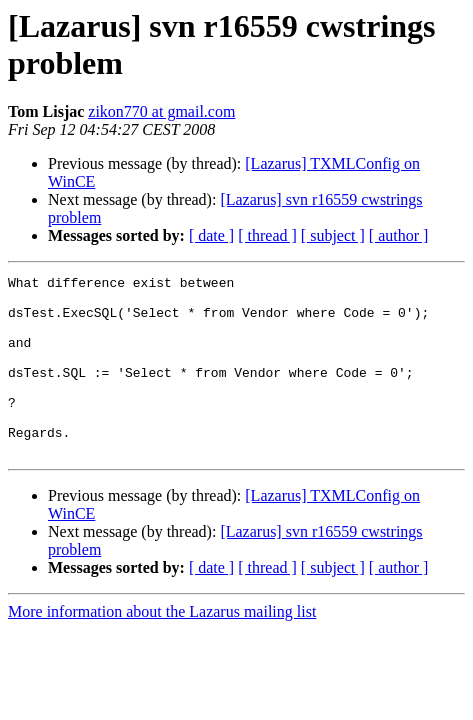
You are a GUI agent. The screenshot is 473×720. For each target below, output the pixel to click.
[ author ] (399, 235)
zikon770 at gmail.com (161, 111)
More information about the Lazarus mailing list (162, 647)
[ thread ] (267, 235)
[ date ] (211, 235)
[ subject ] (333, 235)
